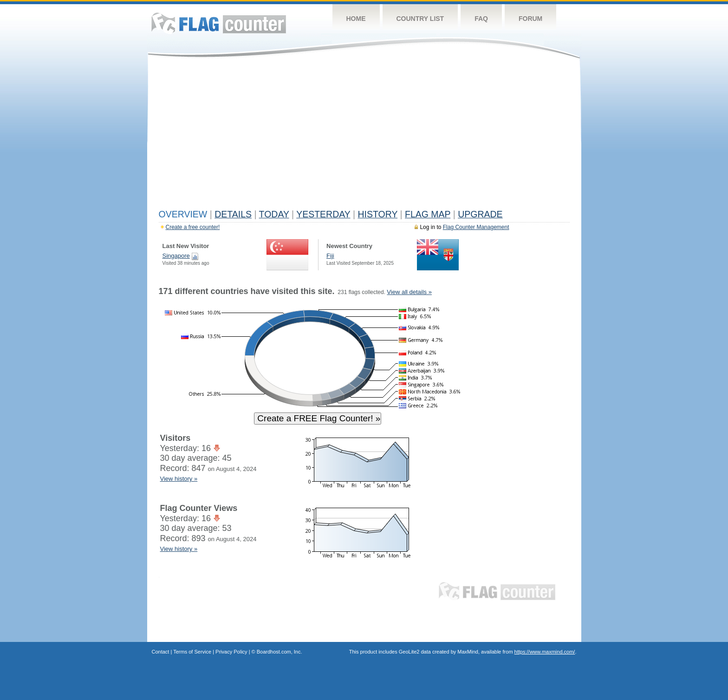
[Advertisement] (364, 136)
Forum (530, 19)
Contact (161, 652)
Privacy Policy (231, 652)
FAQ (481, 19)
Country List (420, 19)
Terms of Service (192, 652)
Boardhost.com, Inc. (279, 652)
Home (356, 19)
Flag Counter (219, 23)
